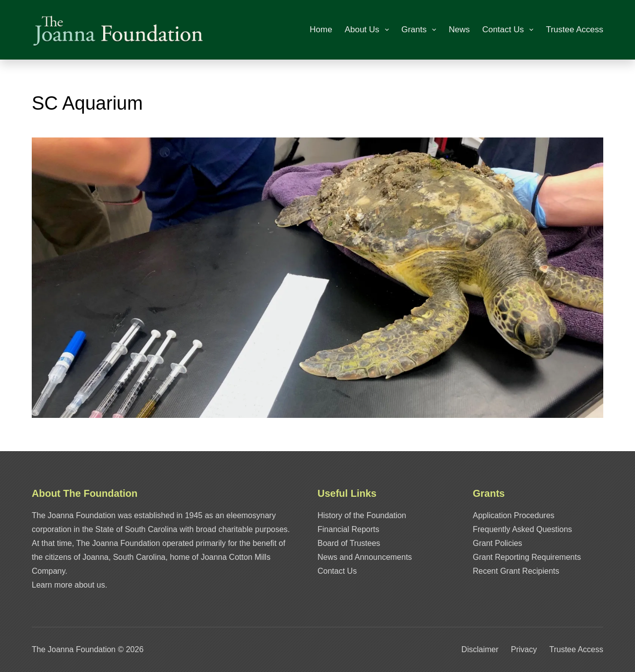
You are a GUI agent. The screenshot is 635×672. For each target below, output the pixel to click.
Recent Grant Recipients (516, 571)
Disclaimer (480, 649)
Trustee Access (574, 30)
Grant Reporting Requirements (527, 557)
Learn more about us (68, 585)
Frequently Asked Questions (522, 529)
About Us (369, 30)
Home (321, 30)
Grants (421, 30)
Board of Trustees (349, 543)
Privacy (524, 649)
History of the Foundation (362, 515)
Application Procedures (514, 515)
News (459, 30)
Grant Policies (498, 543)
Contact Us (510, 30)
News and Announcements (365, 557)
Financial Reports (349, 529)
